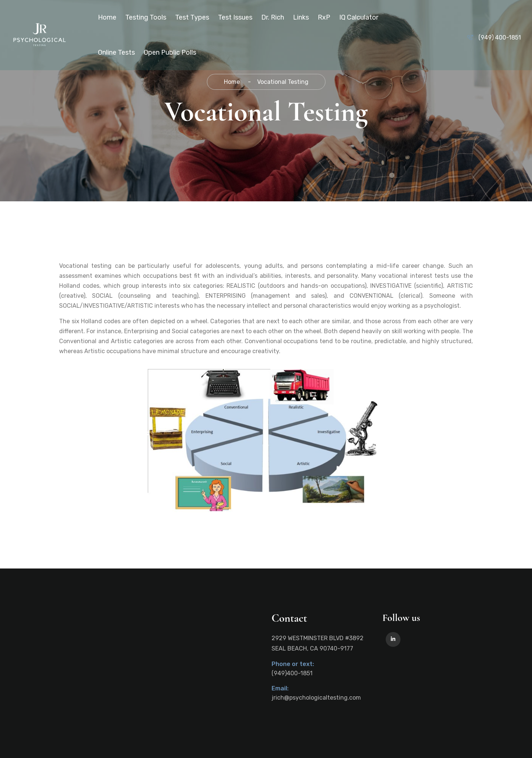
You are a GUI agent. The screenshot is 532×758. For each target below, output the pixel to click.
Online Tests (116, 52)
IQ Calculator (359, 17)
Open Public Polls (170, 52)
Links (301, 17)
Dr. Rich (273, 17)
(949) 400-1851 (500, 37)
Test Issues (235, 17)
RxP (324, 17)
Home (107, 17)
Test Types (192, 17)
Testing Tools (146, 17)
